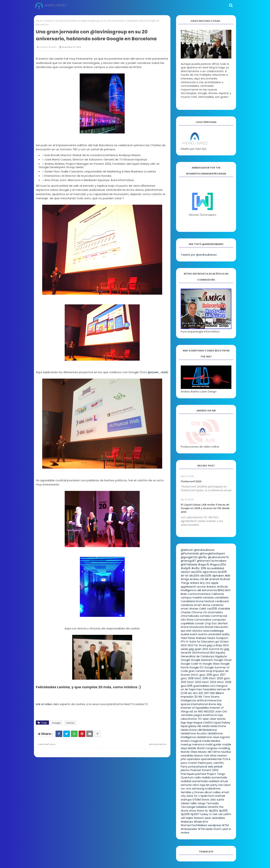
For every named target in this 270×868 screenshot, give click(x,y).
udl (183, 818)
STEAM (197, 800)
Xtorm (217, 829)
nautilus (226, 752)
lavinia (48, 21)
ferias (191, 638)
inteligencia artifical (194, 700)
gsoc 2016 (206, 675)
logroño (225, 737)
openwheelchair (211, 759)
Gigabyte (221, 656)
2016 (203, 568)
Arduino (211, 587)
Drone (185, 627)
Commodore (203, 620)
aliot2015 (206, 576)
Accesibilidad (216, 568)
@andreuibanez (204, 550)
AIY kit (185, 576)
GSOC (195, 675)
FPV (183, 642)
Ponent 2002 (210, 770)
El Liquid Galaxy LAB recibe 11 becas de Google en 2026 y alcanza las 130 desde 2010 (205, 508)
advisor (185, 572)
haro (199, 689)
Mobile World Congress (203, 748)
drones (209, 627)
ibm (196, 693)
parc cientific (215, 763)
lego (184, 723)
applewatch (189, 587)
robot (227, 785)
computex (219, 620)
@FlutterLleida (190, 553)
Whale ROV (201, 822)
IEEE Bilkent (217, 693)
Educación (221, 627)
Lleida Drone (218, 726)
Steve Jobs (209, 800)
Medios (216, 741)
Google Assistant (202, 660)
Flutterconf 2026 (191, 481)
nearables (187, 756)
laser (206, 719)
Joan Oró (221, 711)
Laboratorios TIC (191, 719)
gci (217, 642)
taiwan (185, 803)
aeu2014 (196, 572)
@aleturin (187, 550)
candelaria (221, 598)
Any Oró (205, 583)
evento (203, 634)
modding (224, 748)
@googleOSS (189, 557)
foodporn (222, 638)
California (218, 594)
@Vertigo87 (188, 561)
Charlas (186, 612)
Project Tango (216, 774)
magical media (200, 741)
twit (215, 814)
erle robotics (194, 631)
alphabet (218, 576)
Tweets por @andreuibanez (199, 255)
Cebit (203, 609)
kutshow (208, 715)
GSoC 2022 (194, 682)
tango (202, 803)
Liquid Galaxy (222, 723)
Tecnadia (212, 803)
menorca (198, 744)
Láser (213, 719)
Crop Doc (211, 623)
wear (208, 818)
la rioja (219, 715)
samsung (198, 789)
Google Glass (211, 664)
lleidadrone (210, 730)
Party (184, 767)
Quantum (187, 777)
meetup (186, 744)
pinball (218, 767)
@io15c (203, 557)
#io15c (196, 568)
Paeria (202, 763)
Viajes (189, 818)
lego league (195, 723)
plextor (185, 770)
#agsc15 (204, 565)
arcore (201, 587)
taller (194, 803)
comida (205, 616)
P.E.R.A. (227, 759)
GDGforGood (200, 653)
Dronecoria (197, 627)
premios (201, 774)
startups (186, 800)
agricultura (210, 572)
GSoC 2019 (201, 678)
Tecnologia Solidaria (194, 807)
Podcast (196, 770)
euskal (185, 634)
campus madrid (191, 598)
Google (56, 723)
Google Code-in (191, 664)
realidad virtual (218, 781)
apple (215, 583)
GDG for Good (197, 645)
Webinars (187, 822)
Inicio (39, 21)
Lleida (206, 726)
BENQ (221, 590)
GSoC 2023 (209, 682)
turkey (204, 814)
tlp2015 (223, 811)
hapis (192, 689)
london (185, 741)
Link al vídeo (44, 704)
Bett (228, 590)
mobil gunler (213, 744)
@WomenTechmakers (212, 561)
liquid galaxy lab (191, 726)
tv (211, 814)
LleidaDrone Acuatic (194, 733)
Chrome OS (199, 612)
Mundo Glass (189, 752)
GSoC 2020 (216, 678)
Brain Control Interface (196, 594)
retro (196, 785)
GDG (184, 645)
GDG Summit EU (213, 649)
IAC (190, 693)
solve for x (193, 796)
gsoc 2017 (219, 675)
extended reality (219, 634)
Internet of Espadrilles (195, 708)
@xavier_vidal (157, 372)
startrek (220, 796)
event (194, 634)
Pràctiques (188, 774)
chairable (224, 609)
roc (183, 789)
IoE (191, 711)
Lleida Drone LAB (191, 730)
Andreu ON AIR (199, 579)
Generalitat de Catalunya (197, 656)
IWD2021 (209, 711)
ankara (195, 583)
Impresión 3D (189, 697)
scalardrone (213, 789)
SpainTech (207, 796)
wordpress (215, 825)
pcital (192, 767)
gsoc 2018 (187, 678)
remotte (186, 785)
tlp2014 (213, 811)
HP (229, 689)
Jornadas (187, 715)
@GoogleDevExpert (212, 553)
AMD (228, 576)
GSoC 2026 (224, 682)
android (214, 579)
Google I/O (196, 667)
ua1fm (227, 814)
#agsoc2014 (218, 565)
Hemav (222, 689)
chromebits (215, 612)
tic (206, 811)
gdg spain (195, 649)
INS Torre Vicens (209, 697)
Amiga (185, 579)
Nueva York (202, 756)
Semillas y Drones (192, 792)
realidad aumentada (194, 781)
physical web (205, 767)
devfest (223, 623)
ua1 (220, 814)
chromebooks (190, 616)
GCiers (224, 642)
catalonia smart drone (195, 605)
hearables (210, 689)
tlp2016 (185, 814)
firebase (201, 638)
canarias (208, 598)
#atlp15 (186, 568)
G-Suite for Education (200, 642)
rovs (189, 789)
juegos (198, 715)
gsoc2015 (187, 686)
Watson (199, 818)
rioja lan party (209, 785)
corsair (199, 623)
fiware (211, 638)
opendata (194, 759)
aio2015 (222, 572)
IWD (201, 711)
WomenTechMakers (194, 825)
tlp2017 (195, 814)
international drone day (206, 704)
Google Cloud (222, 660)
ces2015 (212, 609)
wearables (218, 818)
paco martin (189, 763)
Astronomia (209, 590)
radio (198, 777)
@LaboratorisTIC (219, 557)
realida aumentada (214, 777)
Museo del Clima (209, 752)
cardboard (222, 601)
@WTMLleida (189, 565)
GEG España (217, 653)
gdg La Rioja (214, 645)
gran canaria (197, 671)
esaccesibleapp (214, 631)
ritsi (220, 785)
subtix (220, 800)
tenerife (213, 807)
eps (183, 631)
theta (200, 811)
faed (184, 638)
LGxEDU (208, 723)
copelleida (187, 623)
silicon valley (213, 792)
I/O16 (184, 693)
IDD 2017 (204, 693)
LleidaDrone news (208, 737)
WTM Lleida (205, 829)
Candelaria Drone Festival (197, 601)
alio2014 (194, 576)
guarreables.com (204, 686)
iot (196, 711)
